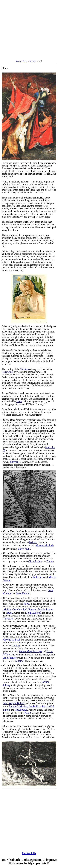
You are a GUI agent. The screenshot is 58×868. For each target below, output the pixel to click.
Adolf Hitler (10, 658)
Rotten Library (22, 61)
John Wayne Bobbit (14, 703)
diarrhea (14, 462)
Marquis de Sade (45, 545)
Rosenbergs (21, 710)
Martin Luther (46, 610)
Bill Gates (38, 577)
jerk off (33, 542)
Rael (10, 613)
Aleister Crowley (12, 610)
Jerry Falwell (23, 594)
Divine (50, 561)
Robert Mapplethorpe (30, 651)
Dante (19, 401)
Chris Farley (35, 561)
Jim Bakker (35, 707)
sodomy (16, 645)
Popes (27, 604)
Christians (25, 369)
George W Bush (12, 640)
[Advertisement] (29, 30)
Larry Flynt (24, 549)
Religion (33, 61)
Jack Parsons (30, 610)
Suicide (19, 661)
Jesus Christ (7, 372)
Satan (28, 713)
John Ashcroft (34, 613)
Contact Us (29, 853)
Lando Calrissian (18, 707)
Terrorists (8, 619)
